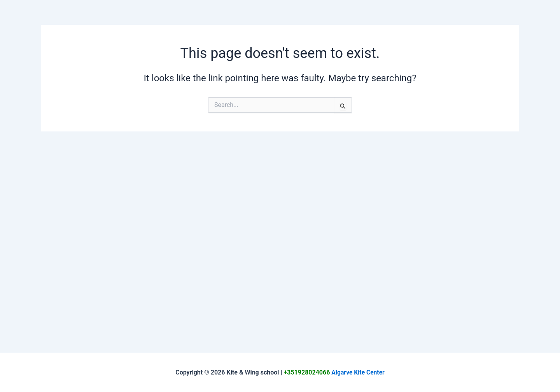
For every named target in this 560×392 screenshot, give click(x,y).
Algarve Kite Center (358, 372)
